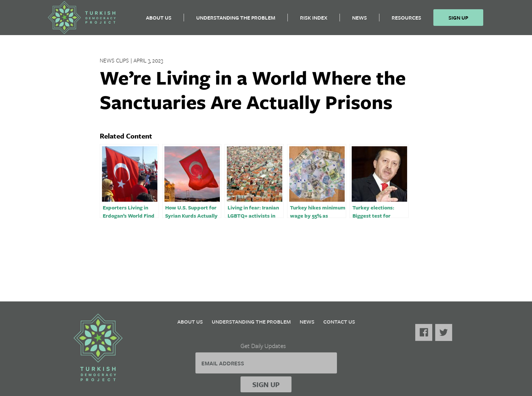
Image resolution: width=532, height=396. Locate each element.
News (359, 21)
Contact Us (339, 322)
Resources (406, 21)
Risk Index (314, 21)
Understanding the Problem (236, 21)
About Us (159, 21)
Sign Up (458, 21)
